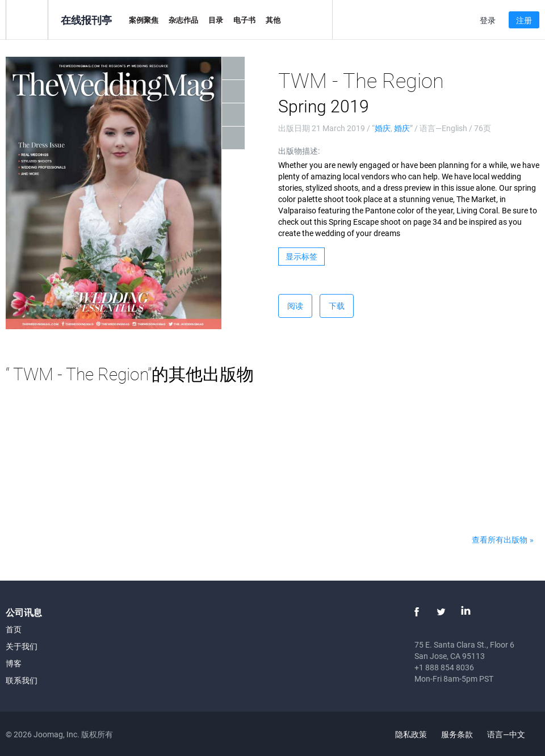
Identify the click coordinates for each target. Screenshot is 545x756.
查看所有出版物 (500, 539)
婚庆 (383, 128)
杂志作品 (183, 20)
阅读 (295, 306)
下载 (337, 306)
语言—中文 (513, 734)
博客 (14, 663)
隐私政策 (411, 734)
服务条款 (457, 734)
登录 (488, 20)
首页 (14, 629)
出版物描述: (299, 151)
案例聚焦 (144, 20)
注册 (524, 20)
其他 (273, 20)
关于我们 (22, 646)
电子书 (244, 20)
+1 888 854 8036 (444, 667)
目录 (216, 20)
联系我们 (22, 680)
